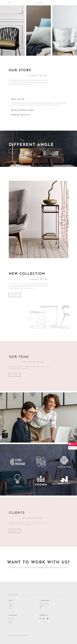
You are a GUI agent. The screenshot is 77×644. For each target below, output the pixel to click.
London (11, 620)
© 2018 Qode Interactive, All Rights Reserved (18, 635)
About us (11, 604)
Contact (11, 606)
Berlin (10, 622)
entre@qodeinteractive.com (50, 567)
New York (11, 618)
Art (41, 608)
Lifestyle (42, 606)
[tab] (39, 99)
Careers (11, 608)
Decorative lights (44, 604)
